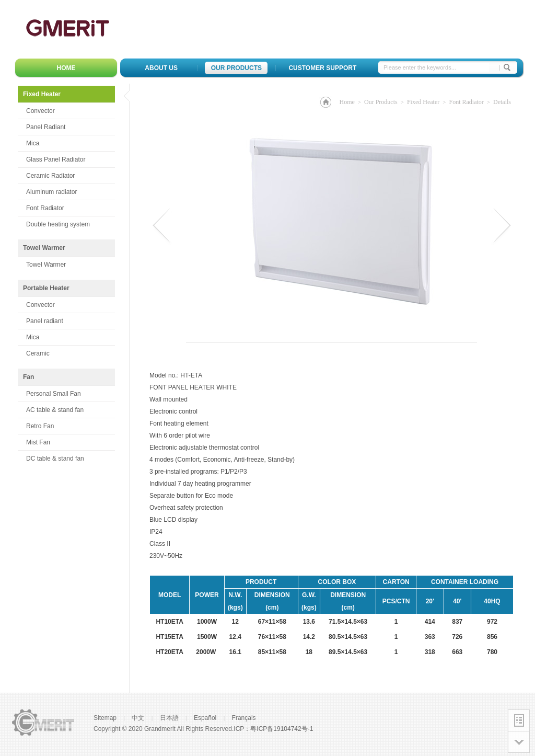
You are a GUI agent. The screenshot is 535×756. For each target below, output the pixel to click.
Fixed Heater (69, 96)
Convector (40, 111)
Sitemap (105, 718)
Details (502, 102)
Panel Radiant (46, 127)
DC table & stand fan (55, 459)
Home (347, 102)
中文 (138, 718)
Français (244, 718)
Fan (28, 377)
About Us (161, 68)
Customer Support (322, 68)
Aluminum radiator (51, 192)
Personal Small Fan (54, 394)
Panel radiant (45, 321)
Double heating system (58, 224)
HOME (66, 68)
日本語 (169, 718)
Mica (33, 143)
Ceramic (38, 353)
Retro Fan (40, 426)
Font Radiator (45, 208)
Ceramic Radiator (50, 176)
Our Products (236, 68)
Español (205, 718)
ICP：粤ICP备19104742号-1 (273, 729)
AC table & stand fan (55, 410)
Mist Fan (38, 442)
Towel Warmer (44, 248)
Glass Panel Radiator (56, 159)
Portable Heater (46, 288)
